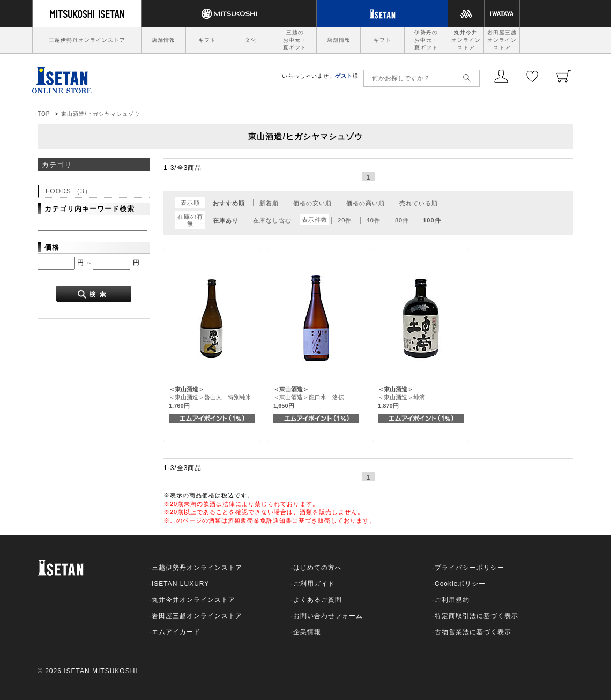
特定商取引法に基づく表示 (476, 616)
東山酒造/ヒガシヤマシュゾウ (100, 114)
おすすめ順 (229, 203)
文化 (251, 40)
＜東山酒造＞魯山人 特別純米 (210, 397)
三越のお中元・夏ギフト (295, 40)
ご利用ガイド (314, 584)
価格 (52, 247)
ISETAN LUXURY (180, 584)
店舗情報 (163, 40)
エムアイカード (176, 632)
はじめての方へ (318, 568)
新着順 (269, 203)
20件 (345, 220)
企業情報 (307, 632)
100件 (432, 220)
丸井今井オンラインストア (466, 40)
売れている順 (419, 203)
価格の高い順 (366, 203)
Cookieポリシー (460, 584)
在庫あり (226, 220)
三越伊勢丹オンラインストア (87, 40)
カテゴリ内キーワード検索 (90, 209)
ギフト (207, 40)
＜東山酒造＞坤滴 (401, 397)
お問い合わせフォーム (328, 616)
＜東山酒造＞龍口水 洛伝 (309, 397)
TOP (44, 114)
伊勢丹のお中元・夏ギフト (426, 40)
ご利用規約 (452, 600)
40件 (374, 220)
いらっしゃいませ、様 (320, 76)
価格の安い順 (312, 203)
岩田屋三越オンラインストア (502, 40)
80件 (402, 220)
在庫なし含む (272, 220)
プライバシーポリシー (470, 568)
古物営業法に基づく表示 (473, 632)
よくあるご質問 (318, 600)
